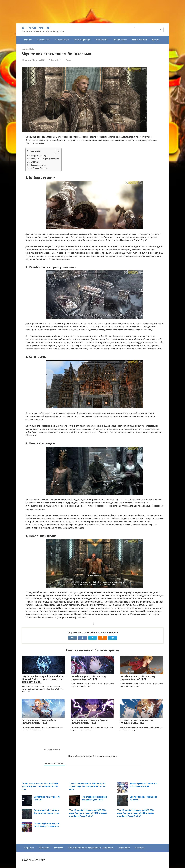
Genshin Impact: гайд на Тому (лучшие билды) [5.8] (138, 678)
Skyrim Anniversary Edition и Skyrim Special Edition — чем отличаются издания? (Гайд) (43, 679)
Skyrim (59, 60)
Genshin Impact (120, 40)
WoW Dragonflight (82, 40)
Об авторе (44, 848)
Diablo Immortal (139, 40)
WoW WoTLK (102, 40)
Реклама (59, 848)
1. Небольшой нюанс (38, 168)
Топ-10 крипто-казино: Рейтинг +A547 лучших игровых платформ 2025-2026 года (88, 786)
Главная (28, 40)
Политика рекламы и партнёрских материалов (91, 848)
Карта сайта (124, 848)
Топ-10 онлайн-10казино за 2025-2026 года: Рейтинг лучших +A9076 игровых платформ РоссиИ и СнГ (88, 813)
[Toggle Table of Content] (56, 152)
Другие (155, 40)
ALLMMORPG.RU (36, 28)
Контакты (140, 848)
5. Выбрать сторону (37, 156)
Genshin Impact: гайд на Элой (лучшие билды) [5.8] (39, 721)
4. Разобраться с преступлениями (44, 159)
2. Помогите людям (37, 165)
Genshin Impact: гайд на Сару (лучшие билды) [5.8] (89, 678)
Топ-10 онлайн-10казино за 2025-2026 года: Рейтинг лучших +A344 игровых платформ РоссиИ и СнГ (136, 813)
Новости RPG (43, 40)
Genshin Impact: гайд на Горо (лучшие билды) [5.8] (137, 721)
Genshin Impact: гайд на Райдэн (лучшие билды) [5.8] (89, 721)
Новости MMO (62, 40)
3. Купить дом (35, 162)
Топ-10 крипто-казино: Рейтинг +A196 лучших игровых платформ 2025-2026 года (40, 786)
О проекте (29, 848)
